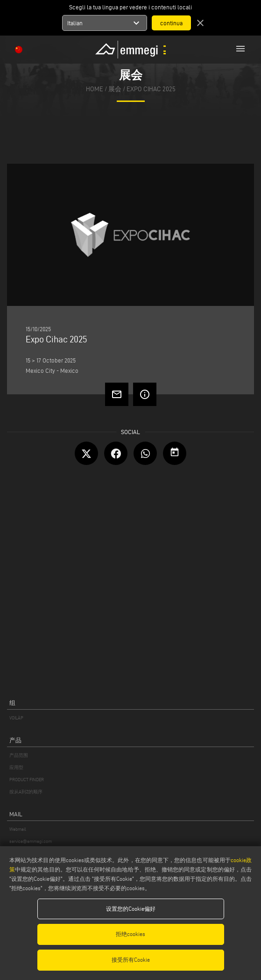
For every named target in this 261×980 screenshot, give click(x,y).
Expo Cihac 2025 (151, 89)
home (95, 89)
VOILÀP (16, 718)
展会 (115, 89)
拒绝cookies (130, 934)
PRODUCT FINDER (27, 780)
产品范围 (19, 755)
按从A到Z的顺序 (26, 792)
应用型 (16, 767)
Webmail (18, 829)
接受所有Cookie (131, 960)
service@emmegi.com (31, 841)
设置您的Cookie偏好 (131, 909)
